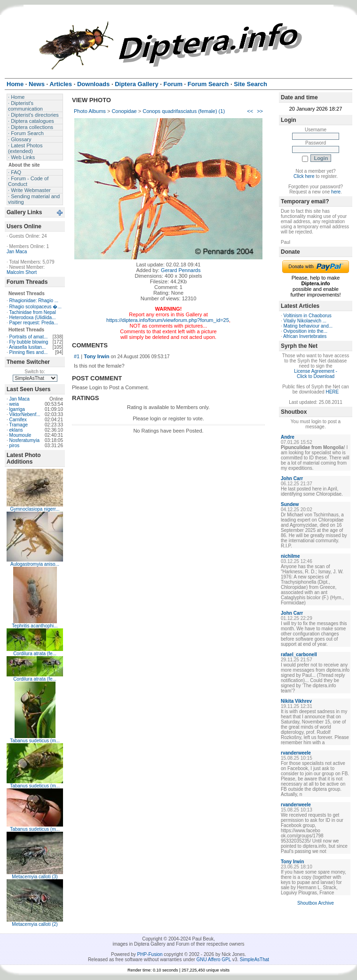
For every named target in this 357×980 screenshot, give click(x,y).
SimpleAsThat (254, 960)
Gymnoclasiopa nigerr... (35, 509)
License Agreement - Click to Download (316, 374)
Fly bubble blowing (29, 342)
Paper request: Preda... (34, 323)
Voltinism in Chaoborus (308, 316)
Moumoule (20, 435)
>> (260, 111)
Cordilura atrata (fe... (35, 654)
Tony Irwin (96, 356)
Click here (304, 176)
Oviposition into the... (305, 331)
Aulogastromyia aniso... (35, 564)
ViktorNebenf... (25, 414)
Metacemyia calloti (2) (35, 924)
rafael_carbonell (299, 655)
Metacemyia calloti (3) (35, 877)
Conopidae (124, 111)
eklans (16, 430)
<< (250, 111)
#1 (77, 356)
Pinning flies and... (29, 352)
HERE (332, 392)
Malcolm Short (22, 272)
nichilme (290, 556)
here (336, 192)
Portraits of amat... (29, 337)
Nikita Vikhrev (296, 701)
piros (15, 446)
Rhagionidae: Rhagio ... (34, 301)
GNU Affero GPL (214, 960)
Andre (288, 437)
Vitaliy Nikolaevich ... (305, 321)
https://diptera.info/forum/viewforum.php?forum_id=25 (168, 320)
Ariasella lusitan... (27, 347)
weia (14, 404)
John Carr (292, 478)
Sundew (290, 504)
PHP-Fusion (150, 954)
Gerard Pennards (181, 270)
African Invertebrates (305, 336)
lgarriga (17, 409)
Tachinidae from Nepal (32, 312)
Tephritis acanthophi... (35, 626)
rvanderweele (296, 753)
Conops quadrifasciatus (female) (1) (184, 111)
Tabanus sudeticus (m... (35, 741)
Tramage (18, 425)
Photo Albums (90, 111)
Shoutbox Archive (316, 903)
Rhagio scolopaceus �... (36, 307)
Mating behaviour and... (308, 326)
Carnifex (18, 420)
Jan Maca (17, 252)
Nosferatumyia (24, 440)
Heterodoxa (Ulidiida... (33, 317)
